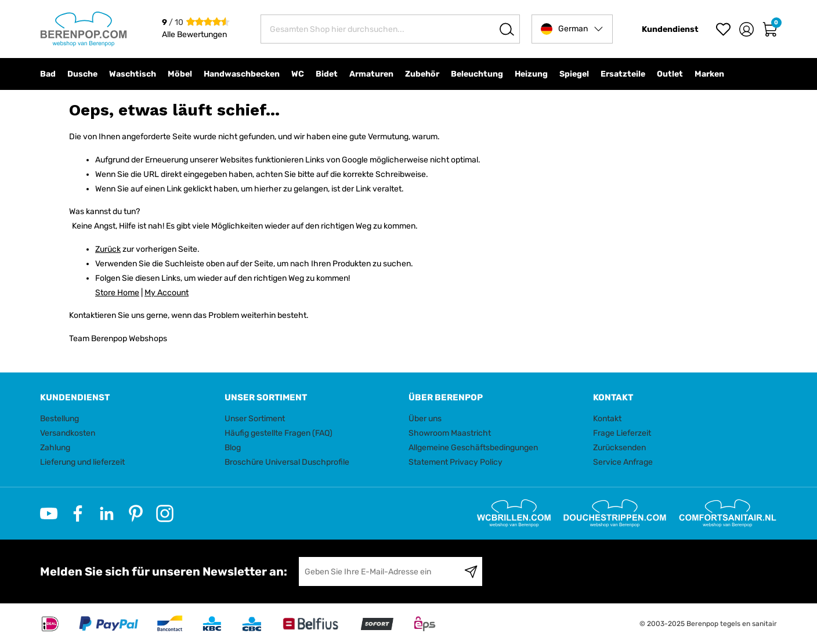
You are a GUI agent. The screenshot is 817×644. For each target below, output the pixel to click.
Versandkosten (68, 433)
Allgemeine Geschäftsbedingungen (473, 448)
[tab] (128, 398)
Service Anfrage (623, 462)
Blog (233, 448)
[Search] (507, 29)
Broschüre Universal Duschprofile (287, 462)
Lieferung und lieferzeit (82, 462)
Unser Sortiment (255, 419)
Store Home (117, 293)
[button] (572, 29)
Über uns (425, 419)
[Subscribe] (471, 571)
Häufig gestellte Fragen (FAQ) (279, 433)
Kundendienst (670, 29)
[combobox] (390, 29)
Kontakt (607, 419)
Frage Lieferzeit (622, 433)
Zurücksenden (619, 448)
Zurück (108, 249)
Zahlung (55, 448)
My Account (167, 293)
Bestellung (59, 419)
